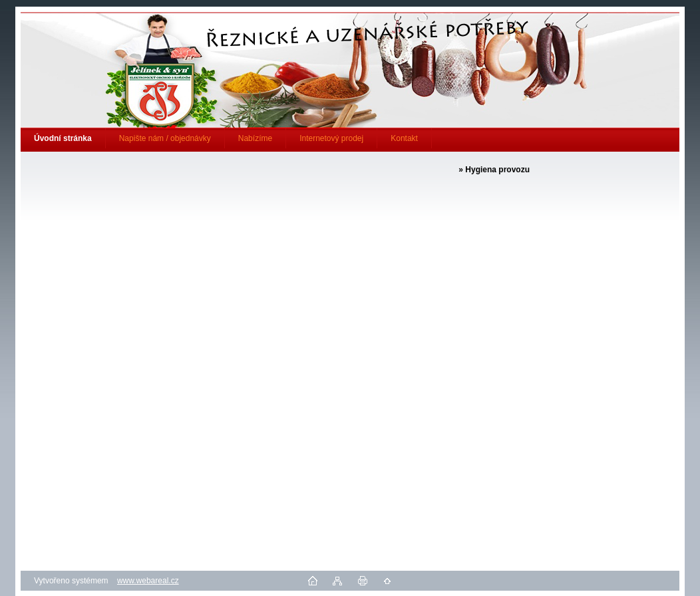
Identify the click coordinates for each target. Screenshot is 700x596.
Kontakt (404, 138)
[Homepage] (63, 138)
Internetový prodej (331, 138)
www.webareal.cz (148, 581)
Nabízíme (255, 138)
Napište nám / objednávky (165, 138)
